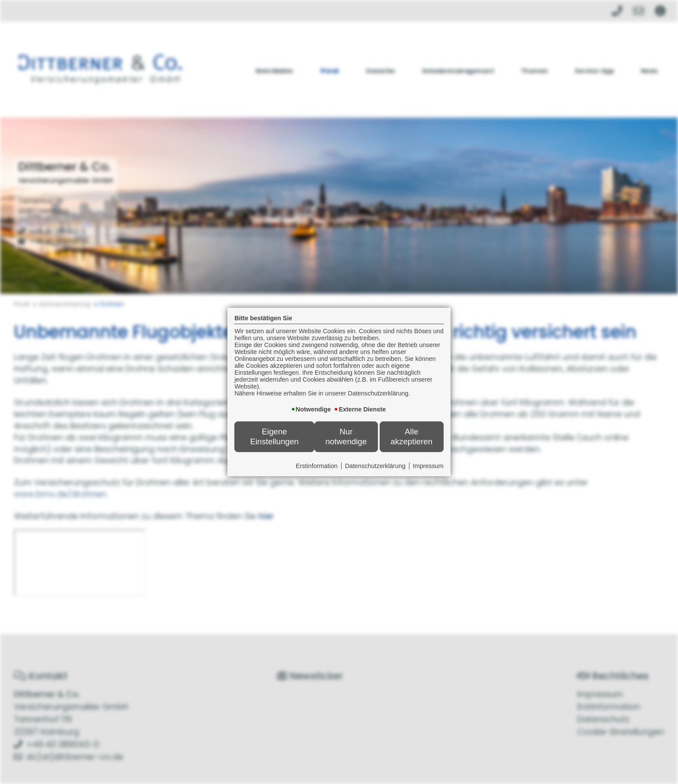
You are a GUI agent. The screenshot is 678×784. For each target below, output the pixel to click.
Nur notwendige (346, 436)
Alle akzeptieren (412, 436)
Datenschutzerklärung (376, 466)
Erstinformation (317, 466)
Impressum (429, 466)
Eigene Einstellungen (274, 436)
